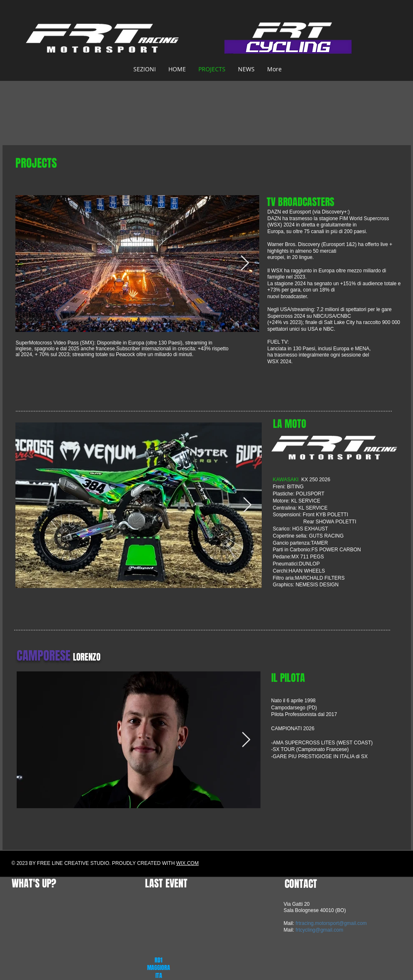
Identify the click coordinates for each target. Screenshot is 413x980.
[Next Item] (245, 263)
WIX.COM (188, 863)
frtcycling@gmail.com (319, 930)
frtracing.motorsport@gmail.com (331, 923)
